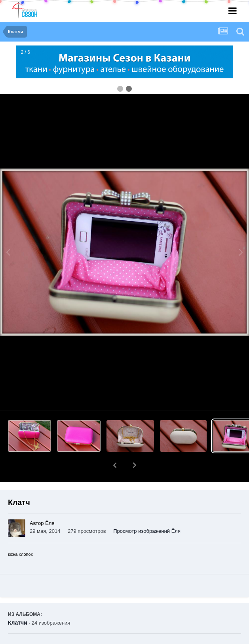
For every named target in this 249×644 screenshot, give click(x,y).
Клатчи (18, 602)
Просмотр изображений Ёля (147, 510)
